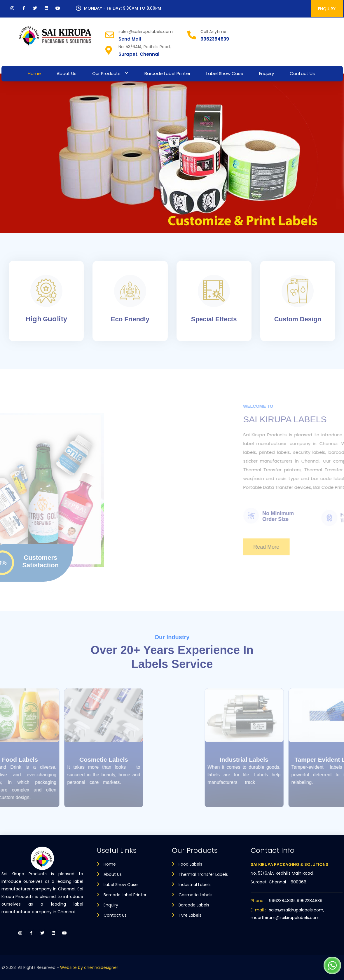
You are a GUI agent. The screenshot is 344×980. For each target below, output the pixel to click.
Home (34, 73)
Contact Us (302, 73)
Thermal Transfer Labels (203, 874)
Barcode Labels (194, 905)
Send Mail (130, 39)
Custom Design (298, 319)
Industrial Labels (277, 760)
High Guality (46, 319)
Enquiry (267, 73)
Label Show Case (225, 73)
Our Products (106, 73)
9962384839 (215, 39)
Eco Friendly (130, 319)
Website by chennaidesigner (89, 967)
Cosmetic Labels (70, 760)
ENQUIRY (327, 9)
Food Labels (190, 864)
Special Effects (214, 319)
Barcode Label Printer (167, 73)
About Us (67, 73)
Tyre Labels (190, 915)
